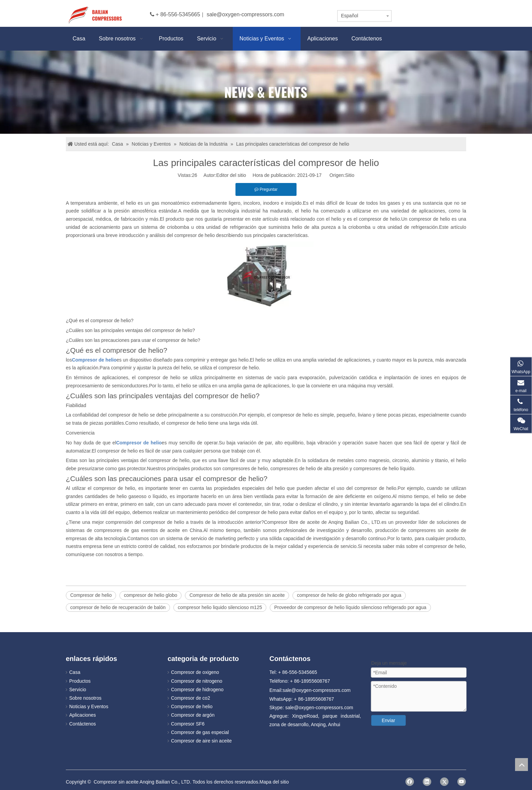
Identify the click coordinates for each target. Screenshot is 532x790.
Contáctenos (83, 724)
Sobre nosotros (85, 698)
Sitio (350, 175)
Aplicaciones (83, 715)
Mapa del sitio (274, 782)
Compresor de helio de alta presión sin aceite (237, 595)
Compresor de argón (193, 715)
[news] (266, 92)
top (521, 765)
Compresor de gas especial (200, 732)
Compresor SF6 (188, 724)
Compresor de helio (91, 595)
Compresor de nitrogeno (197, 681)
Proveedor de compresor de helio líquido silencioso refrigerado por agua (350, 607)
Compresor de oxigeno (195, 672)
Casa (75, 672)
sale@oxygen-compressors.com (245, 14)
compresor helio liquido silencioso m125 (220, 607)
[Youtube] (462, 782)
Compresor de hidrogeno (197, 690)
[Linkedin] (427, 782)
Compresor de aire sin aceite (201, 741)
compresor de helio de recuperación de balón (118, 607)
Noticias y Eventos (89, 706)
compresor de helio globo (150, 595)
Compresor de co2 (191, 698)
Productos (80, 681)
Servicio (78, 690)
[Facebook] (410, 782)
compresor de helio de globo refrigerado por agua (349, 595)
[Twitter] (444, 782)
